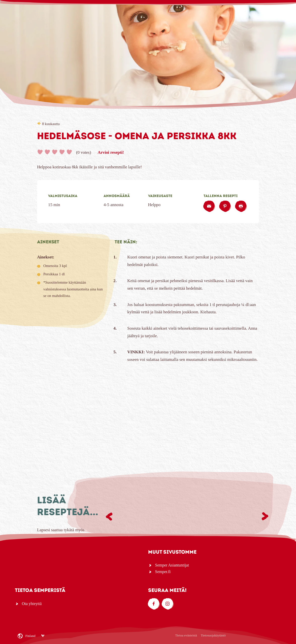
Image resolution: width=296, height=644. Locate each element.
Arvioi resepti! (111, 152)
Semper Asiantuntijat (172, 565)
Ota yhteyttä (32, 604)
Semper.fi (163, 572)
